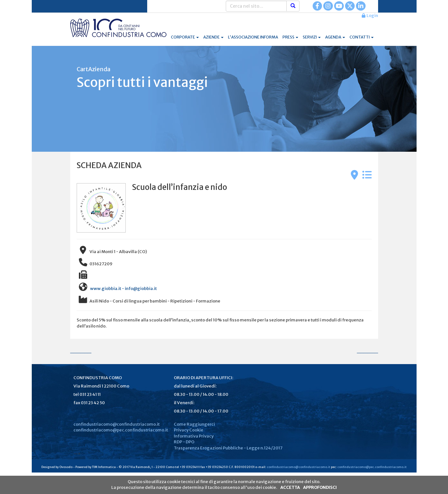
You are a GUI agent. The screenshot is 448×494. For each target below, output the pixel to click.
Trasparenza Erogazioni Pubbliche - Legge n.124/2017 (228, 448)
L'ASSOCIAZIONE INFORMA (253, 37)
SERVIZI (312, 37)
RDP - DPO (184, 442)
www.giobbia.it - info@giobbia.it (123, 289)
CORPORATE (185, 37)
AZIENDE (213, 37)
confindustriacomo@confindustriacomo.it (117, 424)
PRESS (290, 37)
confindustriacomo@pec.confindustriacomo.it (121, 430)
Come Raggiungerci (194, 424)
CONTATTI (362, 37)
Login (370, 16)
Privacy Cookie (189, 430)
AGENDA (335, 37)
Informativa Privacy (194, 436)
